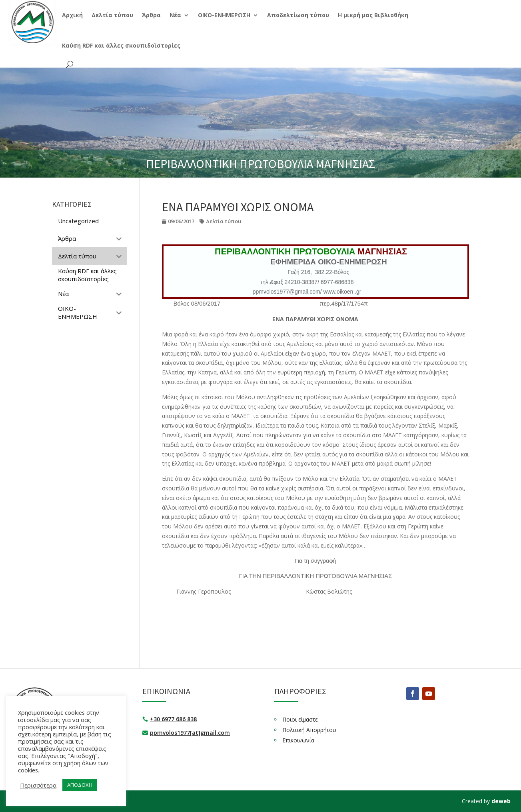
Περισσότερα (38, 785)
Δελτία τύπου (224, 221)
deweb (501, 801)
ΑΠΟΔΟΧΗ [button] (80, 785)
